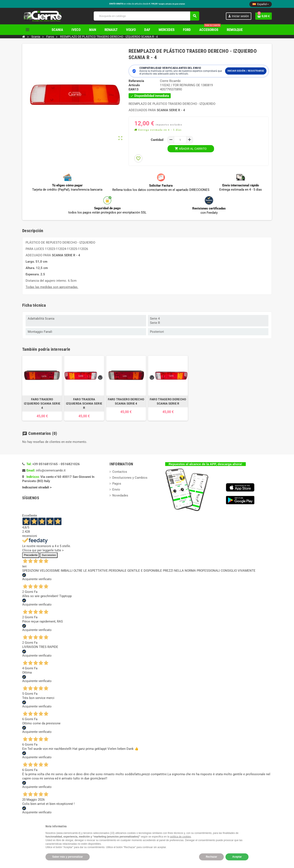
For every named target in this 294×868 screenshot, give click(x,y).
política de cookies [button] (181, 837)
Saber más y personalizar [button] (68, 857)
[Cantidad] (180, 140)
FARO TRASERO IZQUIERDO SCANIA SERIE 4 (42, 403)
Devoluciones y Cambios (130, 478)
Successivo (49, 555)
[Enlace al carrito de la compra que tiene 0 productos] (264, 16)
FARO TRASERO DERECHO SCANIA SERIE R (168, 401)
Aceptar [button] (237, 857)
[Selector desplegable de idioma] (261, 4)
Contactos (120, 472)
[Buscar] (146, 16)
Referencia (136, 81)
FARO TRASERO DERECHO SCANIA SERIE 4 (126, 401)
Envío (116, 489)
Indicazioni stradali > (37, 487)
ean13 (134, 89)
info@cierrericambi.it (51, 470)
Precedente (31, 555)
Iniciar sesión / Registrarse (246, 71)
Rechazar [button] (211, 857)
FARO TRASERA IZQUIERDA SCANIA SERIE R (84, 403)
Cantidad (157, 140)
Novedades (120, 495)
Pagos (117, 484)
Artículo (134, 85)
